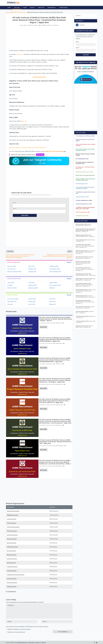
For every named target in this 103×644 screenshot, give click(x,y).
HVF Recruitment (12, 523)
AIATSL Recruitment (12, 535)
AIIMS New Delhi (46, 25)
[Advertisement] (39, 38)
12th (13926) (11, 283)
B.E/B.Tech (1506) (12, 288)
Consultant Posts (85, 312)
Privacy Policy (31, 643)
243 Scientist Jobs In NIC (82, 184)
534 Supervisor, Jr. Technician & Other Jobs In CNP (85, 168)
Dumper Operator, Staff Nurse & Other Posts (85, 269)
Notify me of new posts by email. (16, 632)
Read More (43, 327)
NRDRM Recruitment (13, 515)
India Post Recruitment (13, 511)
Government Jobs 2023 (39, 77)
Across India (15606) (13, 299)
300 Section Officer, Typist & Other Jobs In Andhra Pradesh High (85, 180)
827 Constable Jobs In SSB (82, 159)
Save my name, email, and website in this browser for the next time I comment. (27, 627)
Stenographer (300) (55, 269)
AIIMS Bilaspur (59, 466)
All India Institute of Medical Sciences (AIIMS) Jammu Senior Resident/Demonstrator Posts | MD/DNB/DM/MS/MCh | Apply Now (55, 360)
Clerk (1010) (32, 266)
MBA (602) (52, 288)
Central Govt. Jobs (33, 25)
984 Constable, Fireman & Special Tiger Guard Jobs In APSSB (85, 150)
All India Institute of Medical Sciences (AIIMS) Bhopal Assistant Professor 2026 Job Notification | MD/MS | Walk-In (56, 319)
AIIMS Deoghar (59, 343)
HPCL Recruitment (12, 531)
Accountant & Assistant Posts (83, 264)
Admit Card (41, 8)
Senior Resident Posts (86, 279)
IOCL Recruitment (12, 579)
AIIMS (40, 25)
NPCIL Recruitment (12, 583)
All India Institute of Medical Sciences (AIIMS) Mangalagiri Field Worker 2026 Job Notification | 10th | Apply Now (56, 442)
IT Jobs (25, 8)
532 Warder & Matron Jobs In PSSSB (84, 172)
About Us (44, 643)
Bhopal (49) (52, 304)
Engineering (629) (33, 288)
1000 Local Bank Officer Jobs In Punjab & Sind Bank (86, 145)
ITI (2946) (10, 285)
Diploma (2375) (32, 285)
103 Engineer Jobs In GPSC (82, 216)
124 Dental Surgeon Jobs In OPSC (84, 204)
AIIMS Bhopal (59, 323)
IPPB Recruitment (12, 587)
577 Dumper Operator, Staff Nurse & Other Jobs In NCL (85, 163)
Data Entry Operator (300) (14, 272)
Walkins (32, 8)
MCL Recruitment (12, 543)
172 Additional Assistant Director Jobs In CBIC (86, 193)
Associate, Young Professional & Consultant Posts (86, 291)
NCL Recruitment (12, 551)
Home (8, 12)
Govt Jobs (18, 8)
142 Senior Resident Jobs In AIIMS (84, 200)
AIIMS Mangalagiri (60, 446)
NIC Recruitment (11, 563)
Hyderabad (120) (12, 302)
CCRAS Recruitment (12, 567)
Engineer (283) (32, 272)
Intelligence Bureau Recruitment (16, 575)
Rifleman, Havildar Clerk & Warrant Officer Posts (84, 286)
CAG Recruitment (12, 519)
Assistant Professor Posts (86, 275)
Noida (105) (53, 302)
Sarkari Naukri (63, 8)
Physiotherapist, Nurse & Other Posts (85, 303)
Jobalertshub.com (23, 643)
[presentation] (64, 627)
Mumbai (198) (32, 299)
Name (14, 203)
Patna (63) (10, 304)
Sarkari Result (52, 8)
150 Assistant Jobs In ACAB (82, 197)
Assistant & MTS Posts (85, 231)
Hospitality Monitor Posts (85, 258)
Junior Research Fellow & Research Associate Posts (85, 252)
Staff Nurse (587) (54, 266)
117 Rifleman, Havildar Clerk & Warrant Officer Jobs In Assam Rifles (85, 208)
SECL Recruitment (12, 539)
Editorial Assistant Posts (83, 225)
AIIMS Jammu (59, 364)
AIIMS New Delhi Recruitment (18, 12)
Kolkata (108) (32, 302)
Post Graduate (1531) (55, 285)
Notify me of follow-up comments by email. (19, 629)
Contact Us (38, 643)
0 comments (55, 25)
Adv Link (25, 121)
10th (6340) (31, 283)
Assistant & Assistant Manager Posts (85, 296)
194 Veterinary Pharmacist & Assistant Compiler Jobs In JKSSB (85, 188)
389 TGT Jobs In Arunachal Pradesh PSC (85, 175)
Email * (15, 209)
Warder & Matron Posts (84, 327)
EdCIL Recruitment (12, 559)
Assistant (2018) (12, 266)
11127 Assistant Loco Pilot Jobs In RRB (85, 136)
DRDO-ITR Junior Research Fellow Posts (28, 155)
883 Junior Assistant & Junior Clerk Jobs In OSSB (85, 155)
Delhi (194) (52, 299)
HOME (9, 8)
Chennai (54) (32, 304)
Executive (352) (11, 269)
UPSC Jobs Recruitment (13, 527)
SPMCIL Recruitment (12, 547)
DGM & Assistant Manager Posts (85, 236)
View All (69, 262)
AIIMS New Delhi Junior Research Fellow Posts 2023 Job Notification (28, 148)
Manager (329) (32, 269)
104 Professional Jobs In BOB (83, 212)
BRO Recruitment (12, 555)
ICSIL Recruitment (12, 571)
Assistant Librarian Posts (85, 307)
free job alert (20, 54)
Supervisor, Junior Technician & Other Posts (85, 247)
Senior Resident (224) (55, 272)
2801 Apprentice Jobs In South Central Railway (85, 140)
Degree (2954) (53, 283)
